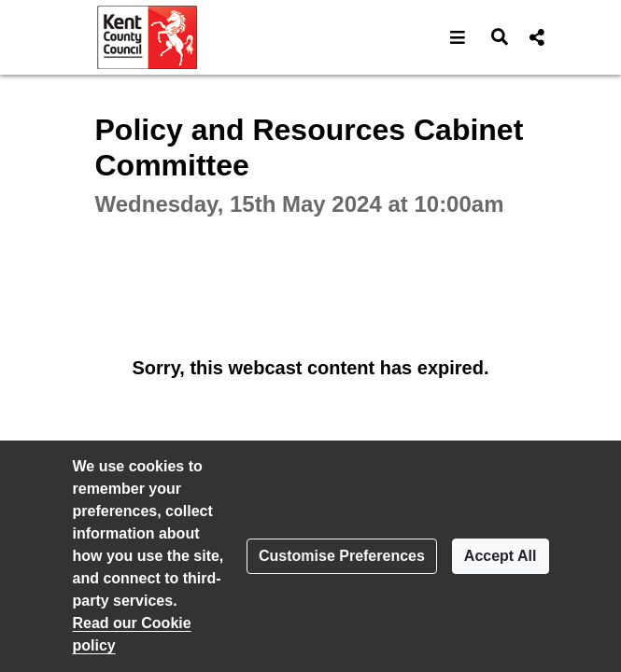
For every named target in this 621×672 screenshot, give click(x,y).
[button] (458, 37)
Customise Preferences (342, 556)
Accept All (501, 556)
